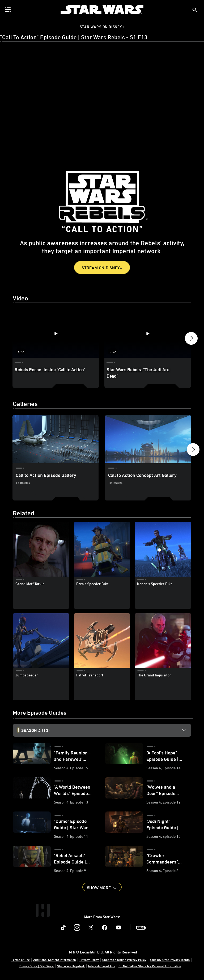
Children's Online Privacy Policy (124, 960)
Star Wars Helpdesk (71, 966)
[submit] (195, 10)
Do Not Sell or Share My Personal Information (150, 966)
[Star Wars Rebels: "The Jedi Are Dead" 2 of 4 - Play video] (148, 333)
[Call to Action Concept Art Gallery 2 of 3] (148, 439)
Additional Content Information (55, 960)
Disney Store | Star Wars (37, 966)
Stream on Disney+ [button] (102, 268)
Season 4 (35, 730)
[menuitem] (8, 10)
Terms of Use (20, 960)
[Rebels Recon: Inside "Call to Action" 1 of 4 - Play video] (56, 333)
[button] (191, 340)
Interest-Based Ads (102, 966)
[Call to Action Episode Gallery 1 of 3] (56, 439)
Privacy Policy (89, 960)
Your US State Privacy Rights (170, 960)
